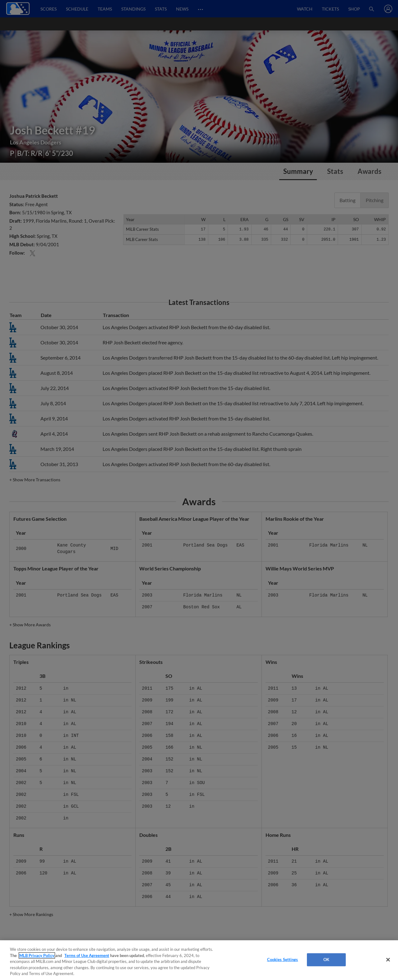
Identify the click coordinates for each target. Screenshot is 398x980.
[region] (199, 960)
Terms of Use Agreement (87, 955)
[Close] (388, 960)
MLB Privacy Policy (37, 955)
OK (326, 960)
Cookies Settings (283, 960)
